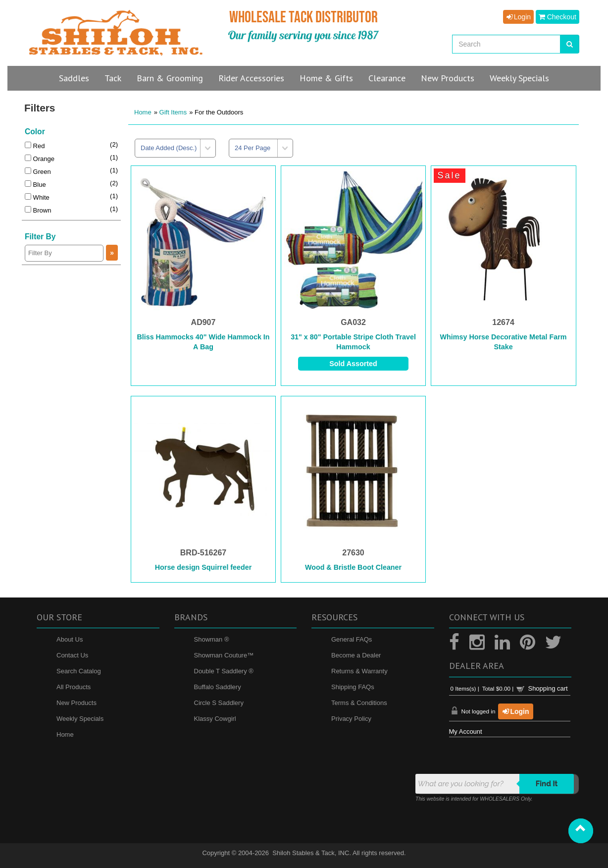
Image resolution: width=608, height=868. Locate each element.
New (448, 78)
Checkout (557, 17)
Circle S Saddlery (219, 703)
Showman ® (212, 639)
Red (35, 146)
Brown (38, 210)
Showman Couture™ (224, 655)
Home (143, 112)
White (37, 197)
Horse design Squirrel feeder (203, 567)
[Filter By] (64, 253)
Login (518, 17)
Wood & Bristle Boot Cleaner (353, 567)
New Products (76, 703)
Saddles (74, 78)
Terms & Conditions (359, 703)
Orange (40, 159)
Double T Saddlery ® (224, 671)
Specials (519, 78)
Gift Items (173, 112)
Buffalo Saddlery (218, 687)
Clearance (387, 78)
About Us (70, 639)
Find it (547, 784)
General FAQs (352, 639)
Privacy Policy (351, 719)
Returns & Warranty (359, 671)
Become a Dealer (356, 655)
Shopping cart (548, 688)
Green (38, 172)
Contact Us (72, 655)
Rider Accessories (251, 78)
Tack (113, 78)
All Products (74, 687)
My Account (466, 732)
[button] (581, 831)
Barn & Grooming (170, 78)
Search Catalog (79, 671)
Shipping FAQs (353, 687)
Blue (35, 185)
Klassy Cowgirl (215, 719)
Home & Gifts (326, 78)
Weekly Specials (80, 719)
